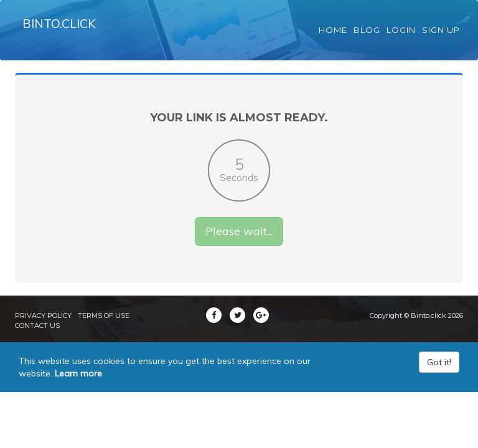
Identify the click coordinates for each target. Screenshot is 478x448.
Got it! (439, 376)
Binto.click (63, 31)
